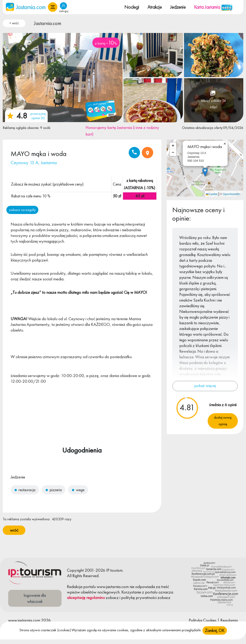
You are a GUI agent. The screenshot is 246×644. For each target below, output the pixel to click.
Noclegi (132, 7)
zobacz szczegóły (22, 210)
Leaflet (212, 194)
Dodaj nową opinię (223, 421)
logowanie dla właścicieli (35, 598)
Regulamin (229, 620)
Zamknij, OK (215, 630)
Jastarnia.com (48, 23)
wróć (14, 530)
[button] (53, 7)
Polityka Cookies (203, 620)
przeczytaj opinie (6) (38, 116)
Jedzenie (178, 7)
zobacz (112, 597)
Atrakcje (155, 7)
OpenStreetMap (232, 194)
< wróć (14, 23)
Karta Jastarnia (213, 7)
